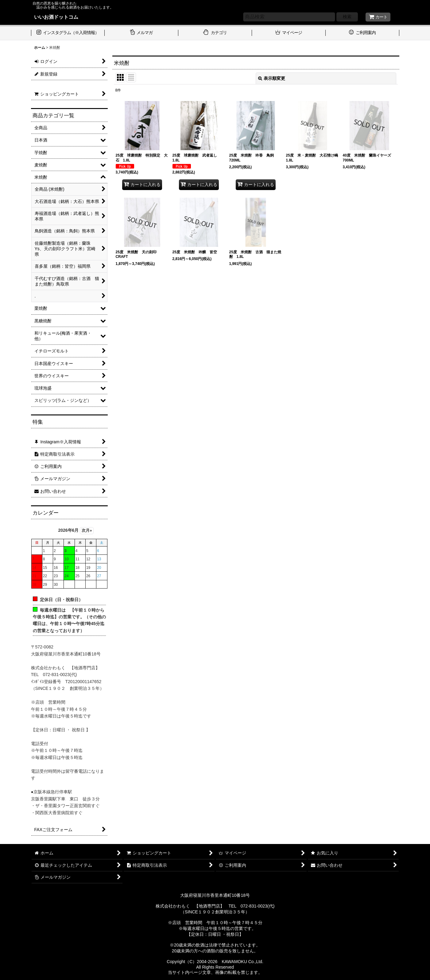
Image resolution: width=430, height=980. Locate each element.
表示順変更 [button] (272, 78)
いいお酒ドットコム (56, 17)
